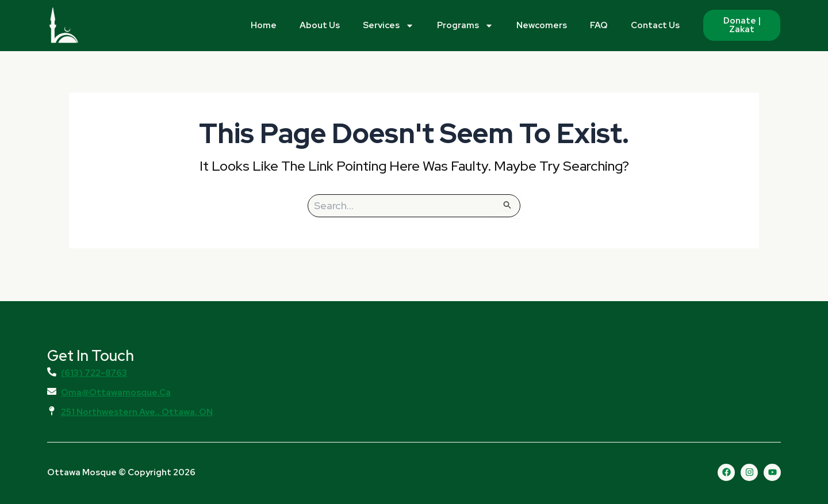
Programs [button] (465, 26)
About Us (320, 25)
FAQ (599, 25)
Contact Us (655, 25)
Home (264, 25)
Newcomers (542, 25)
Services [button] (388, 26)
